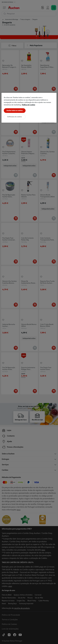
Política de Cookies (28, 105)
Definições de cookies (15, 117)
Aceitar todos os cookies (15, 110)
